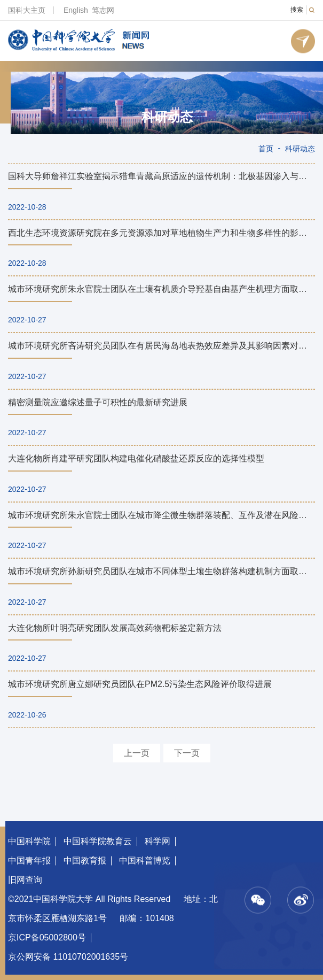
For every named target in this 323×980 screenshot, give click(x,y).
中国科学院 (29, 841)
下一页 (187, 753)
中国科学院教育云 (98, 841)
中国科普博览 (145, 861)
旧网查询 (25, 880)
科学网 (157, 841)
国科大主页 (27, 10)
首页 (266, 149)
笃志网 (103, 10)
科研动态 (167, 117)
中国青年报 (29, 861)
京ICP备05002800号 (47, 937)
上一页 (137, 753)
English (76, 10)
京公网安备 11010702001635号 (68, 957)
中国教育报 (85, 861)
